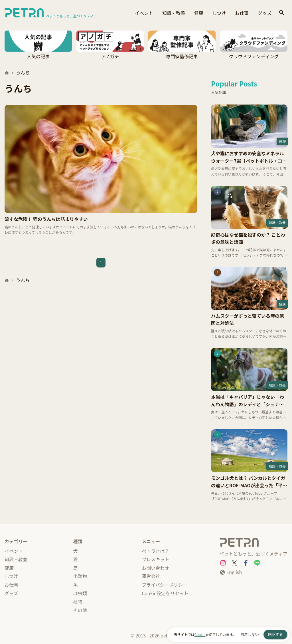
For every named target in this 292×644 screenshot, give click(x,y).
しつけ (219, 13)
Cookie (200, 634)
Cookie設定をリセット (165, 593)
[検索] (282, 13)
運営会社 (151, 576)
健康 (199, 13)
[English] (231, 572)
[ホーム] (7, 73)
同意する (275, 634)
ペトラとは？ (155, 551)
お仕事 (242, 13)
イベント (144, 13)
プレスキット (155, 559)
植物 (78, 601)
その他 (80, 610)
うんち (23, 73)
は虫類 (80, 593)
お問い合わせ (155, 568)
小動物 (80, 576)
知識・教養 (174, 13)
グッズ (265, 13)
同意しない (250, 634)
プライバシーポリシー (165, 585)
